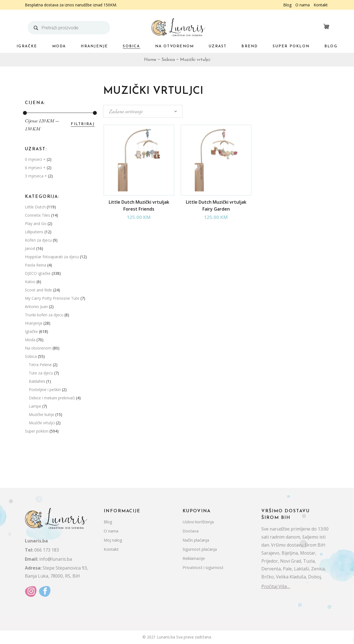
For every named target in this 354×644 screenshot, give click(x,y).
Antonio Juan (36, 307)
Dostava (191, 531)
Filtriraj (83, 124)
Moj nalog (113, 540)
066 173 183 (42, 550)
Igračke (31, 331)
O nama (303, 5)
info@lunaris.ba (48, 559)
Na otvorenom (38, 348)
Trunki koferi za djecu (44, 315)
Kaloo (30, 282)
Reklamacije (194, 558)
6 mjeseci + (35, 168)
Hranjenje (34, 323)
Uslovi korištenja (198, 522)
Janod (30, 248)
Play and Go (36, 223)
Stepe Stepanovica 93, (56, 568)
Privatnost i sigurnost (203, 567)
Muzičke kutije (41, 414)
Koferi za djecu (38, 240)
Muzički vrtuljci (42, 423)
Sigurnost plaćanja (200, 549)
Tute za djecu (41, 373)
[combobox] (143, 111)
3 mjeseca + (36, 176)
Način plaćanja (196, 540)
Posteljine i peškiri (45, 390)
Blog (287, 5)
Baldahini (37, 381)
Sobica (31, 356)
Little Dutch (35, 207)
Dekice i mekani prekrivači (52, 398)
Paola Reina (36, 265)
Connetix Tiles (37, 215)
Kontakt (321, 5)
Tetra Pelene (40, 365)
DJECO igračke (38, 273)
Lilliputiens (34, 232)
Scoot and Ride (38, 290)
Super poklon (37, 431)
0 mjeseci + (35, 159)
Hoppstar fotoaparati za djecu (52, 257)
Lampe (35, 406)
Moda (30, 340)
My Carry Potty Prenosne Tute (52, 298)
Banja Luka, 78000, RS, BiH (52, 576)
